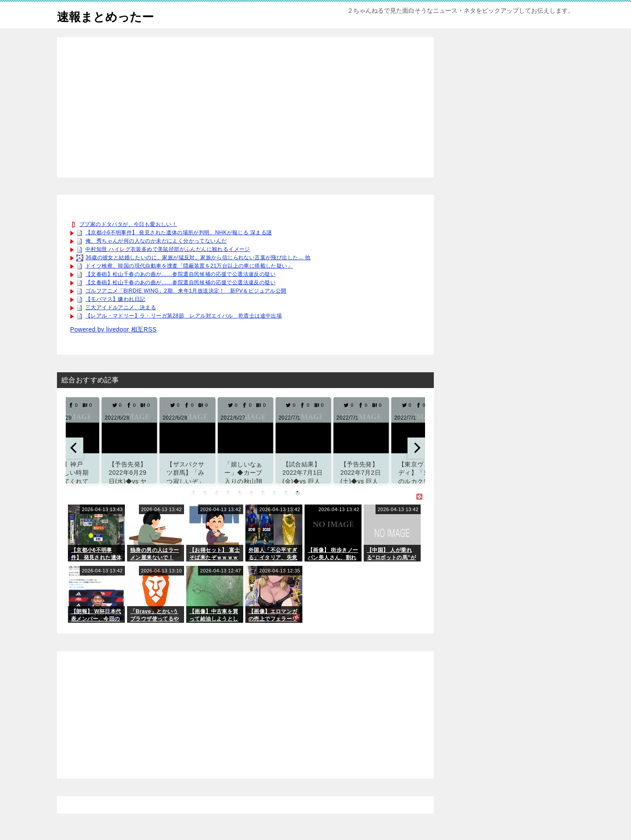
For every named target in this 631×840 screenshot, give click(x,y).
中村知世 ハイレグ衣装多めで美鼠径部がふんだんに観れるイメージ (168, 249)
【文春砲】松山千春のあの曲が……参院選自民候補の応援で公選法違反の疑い (181, 274)
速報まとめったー (111, 15)
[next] (416, 448)
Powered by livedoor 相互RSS (113, 329)
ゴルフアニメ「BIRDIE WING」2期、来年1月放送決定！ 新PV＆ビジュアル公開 (186, 291)
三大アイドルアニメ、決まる (121, 307)
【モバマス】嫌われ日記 (115, 299)
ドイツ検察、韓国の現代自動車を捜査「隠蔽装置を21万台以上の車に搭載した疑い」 (189, 266)
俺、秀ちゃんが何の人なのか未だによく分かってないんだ (156, 241)
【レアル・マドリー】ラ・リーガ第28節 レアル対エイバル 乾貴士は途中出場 (184, 316)
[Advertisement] (245, 107)
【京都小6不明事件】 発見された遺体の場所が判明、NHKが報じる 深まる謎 (179, 233)
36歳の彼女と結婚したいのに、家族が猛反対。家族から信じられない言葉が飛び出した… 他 (198, 258)
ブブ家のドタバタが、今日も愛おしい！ (128, 224)
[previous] (74, 448)
